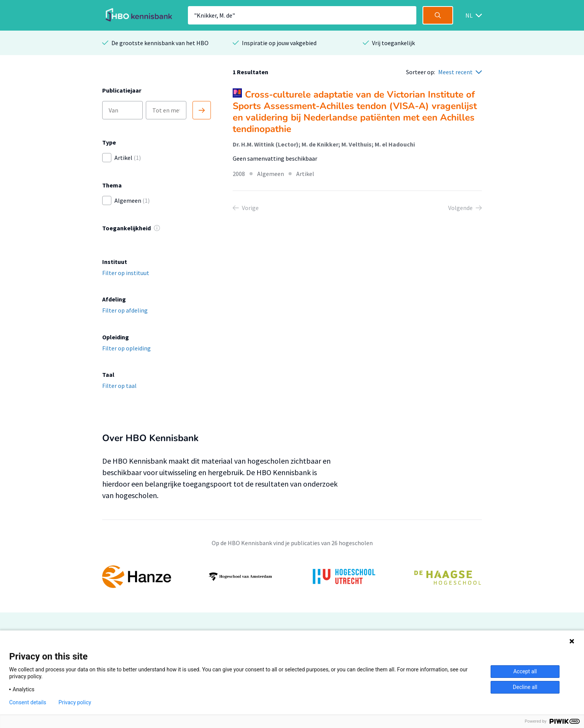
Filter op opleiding (126, 348)
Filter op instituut (126, 273)
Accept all (525, 671)
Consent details (28, 702)
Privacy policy (75, 702)
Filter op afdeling (125, 310)
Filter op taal (119, 386)
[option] (292, 577)
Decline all (525, 687)
